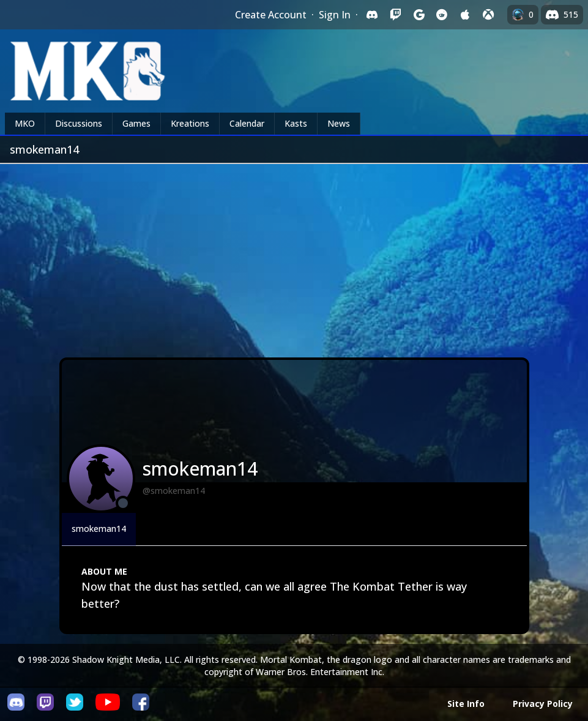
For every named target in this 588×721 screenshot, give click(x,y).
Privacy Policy (543, 704)
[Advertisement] (294, 256)
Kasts (296, 123)
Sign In (335, 15)
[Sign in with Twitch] (395, 15)
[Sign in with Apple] (465, 15)
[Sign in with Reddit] (442, 15)
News (339, 123)
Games (136, 123)
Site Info (466, 704)
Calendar (247, 123)
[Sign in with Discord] (372, 15)
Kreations (190, 123)
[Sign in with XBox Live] (488, 15)
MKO (25, 123)
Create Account (271, 15)
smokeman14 (99, 529)
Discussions (79, 123)
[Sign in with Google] (419, 15)
